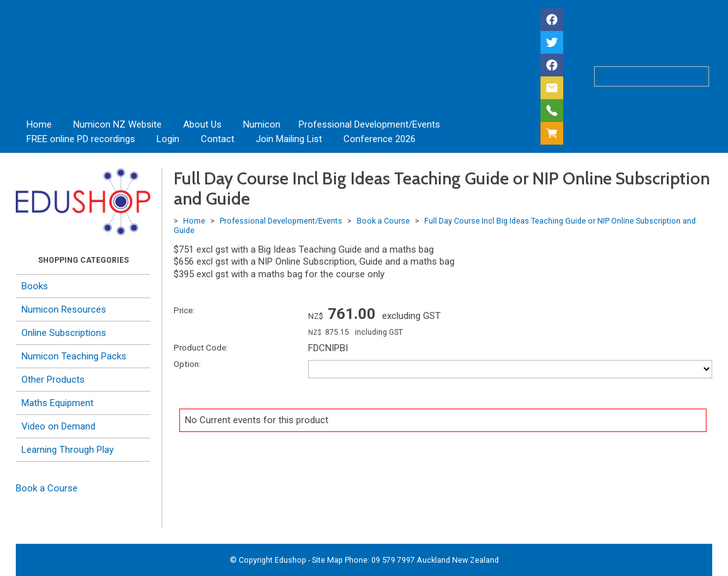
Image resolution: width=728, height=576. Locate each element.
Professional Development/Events (369, 124)
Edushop (290, 560)
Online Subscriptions (64, 333)
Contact (218, 139)
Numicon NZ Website (117, 124)
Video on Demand (58, 426)
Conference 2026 (379, 139)
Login (168, 139)
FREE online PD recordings (81, 139)
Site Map (327, 560)
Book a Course (47, 488)
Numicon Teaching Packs (74, 356)
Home (39, 124)
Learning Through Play (68, 450)
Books (35, 286)
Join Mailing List (289, 139)
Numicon (262, 124)
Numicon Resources (64, 309)
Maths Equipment (57, 403)
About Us (202, 124)
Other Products (53, 380)
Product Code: (201, 347)
